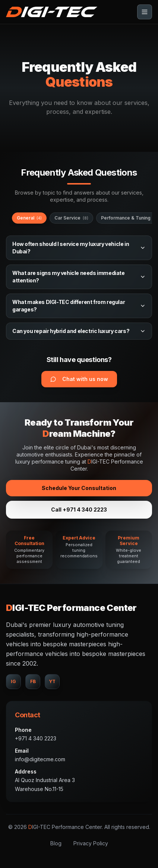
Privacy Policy (91, 843)
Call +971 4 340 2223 (79, 510)
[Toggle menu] (145, 12)
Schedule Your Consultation (79, 488)
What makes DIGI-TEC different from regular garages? (79, 306)
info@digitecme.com (40, 759)
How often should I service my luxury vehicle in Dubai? (79, 248)
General (29, 218)
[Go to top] (52, 12)
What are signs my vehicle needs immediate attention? (79, 277)
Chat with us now (79, 379)
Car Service (71, 218)
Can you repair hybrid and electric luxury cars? (79, 331)
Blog (56, 843)
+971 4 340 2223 (36, 738)
